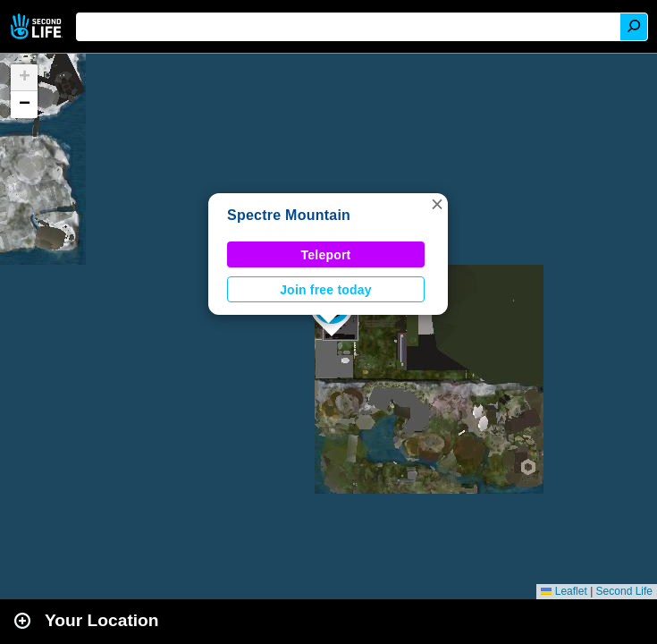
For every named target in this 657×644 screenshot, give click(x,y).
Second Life (38, 26)
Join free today (326, 290)
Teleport (326, 255)
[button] (437, 204)
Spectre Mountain (289, 215)
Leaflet (564, 591)
